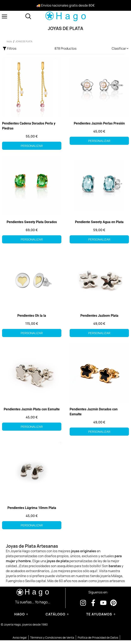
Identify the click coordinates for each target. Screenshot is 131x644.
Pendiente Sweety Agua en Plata (99, 222)
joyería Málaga (111, 576)
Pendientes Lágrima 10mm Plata (32, 508)
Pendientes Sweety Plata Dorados (32, 222)
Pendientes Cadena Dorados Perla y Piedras (29, 126)
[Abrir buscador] (28, 16)
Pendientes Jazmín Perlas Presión (99, 123)
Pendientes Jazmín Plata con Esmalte (32, 409)
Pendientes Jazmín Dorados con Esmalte (94, 412)
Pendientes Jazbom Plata (99, 316)
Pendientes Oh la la (32, 316)
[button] (120, 48)
